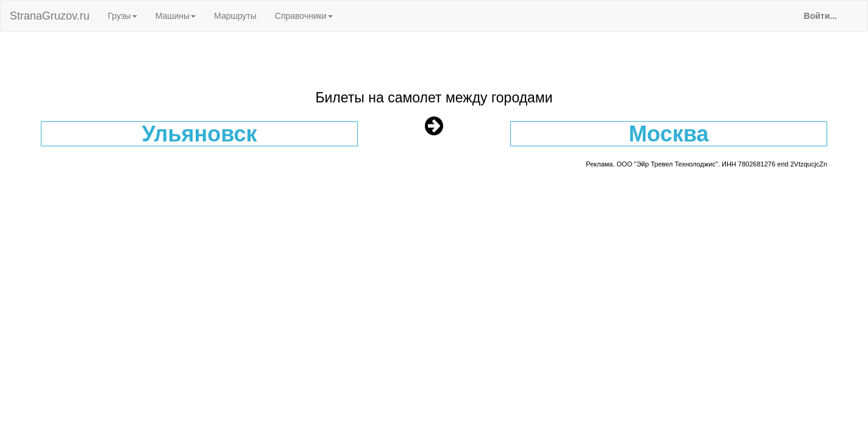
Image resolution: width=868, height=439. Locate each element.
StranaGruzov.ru (50, 16)
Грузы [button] (123, 16)
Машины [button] (176, 16)
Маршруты (235, 16)
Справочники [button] (304, 16)
